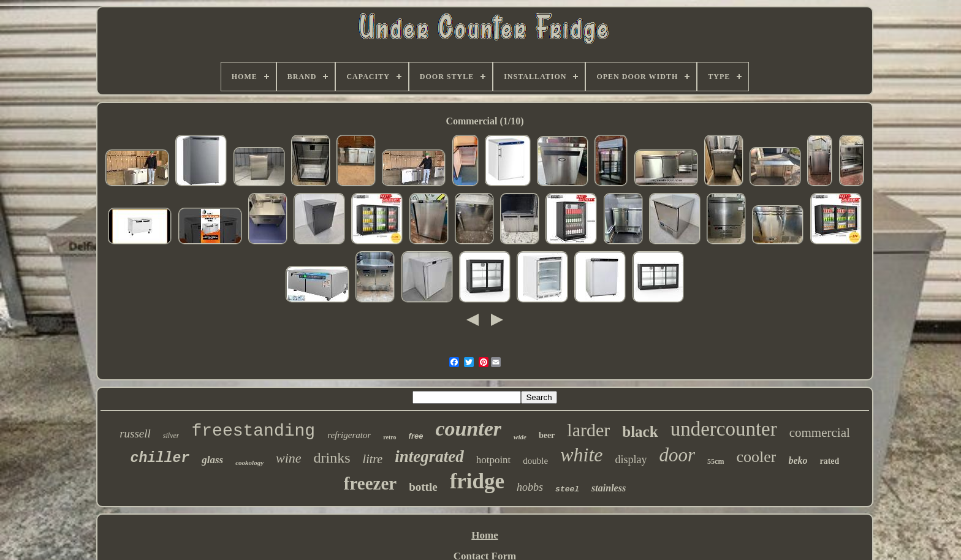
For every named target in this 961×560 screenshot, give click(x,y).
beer (547, 435)
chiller (160, 458)
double (535, 461)
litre (373, 459)
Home (484, 535)
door (678, 455)
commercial (820, 433)
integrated (429, 456)
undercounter (724, 429)
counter (468, 429)
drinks (332, 458)
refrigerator (349, 435)
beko (798, 460)
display (631, 460)
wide (520, 437)
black (640, 432)
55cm (716, 461)
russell (135, 433)
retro (389, 437)
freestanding (253, 431)
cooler (756, 457)
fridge (477, 481)
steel (567, 489)
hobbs (530, 487)
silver (171, 436)
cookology (249, 463)
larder (588, 430)
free (416, 436)
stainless (609, 488)
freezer (370, 483)
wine (289, 458)
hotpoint (494, 460)
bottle (423, 487)
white (581, 455)
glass (212, 460)
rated (829, 461)
